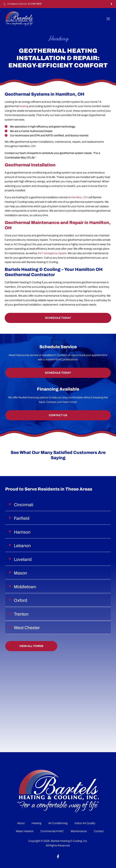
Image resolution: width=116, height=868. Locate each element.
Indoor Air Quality (85, 823)
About (21, 823)
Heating (36, 823)
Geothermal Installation (30, 165)
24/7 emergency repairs (52, 253)
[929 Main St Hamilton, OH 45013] (58, 698)
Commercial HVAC (52, 831)
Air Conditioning (58, 823)
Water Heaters (25, 831)
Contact (99, 831)
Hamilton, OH (79, 197)
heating (24, 106)
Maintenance (79, 831)
